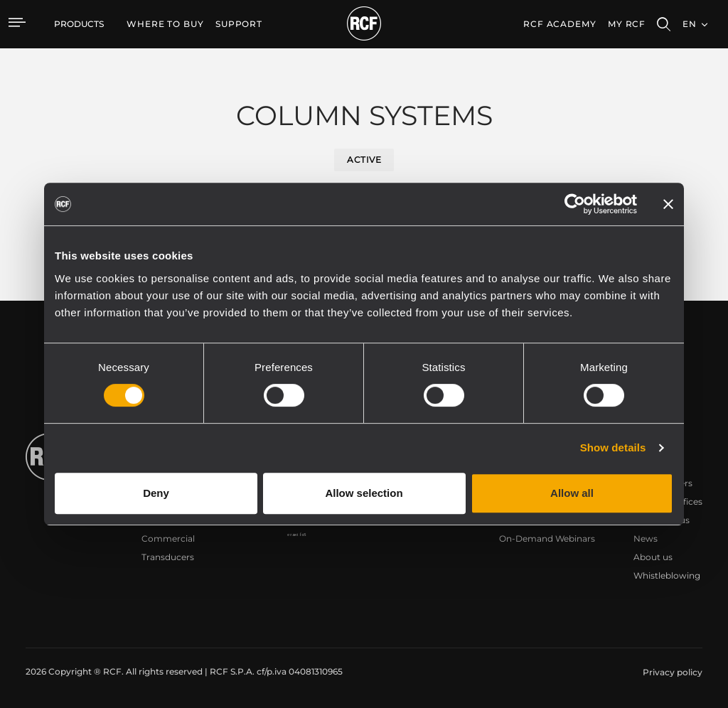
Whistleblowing (667, 575)
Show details (613, 447)
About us (653, 557)
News (646, 538)
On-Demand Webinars (547, 538)
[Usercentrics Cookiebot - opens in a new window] (575, 204)
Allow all (572, 493)
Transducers (168, 557)
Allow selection (364, 493)
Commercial (168, 538)
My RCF (627, 24)
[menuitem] (165, 24)
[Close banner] (668, 204)
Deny (156, 493)
